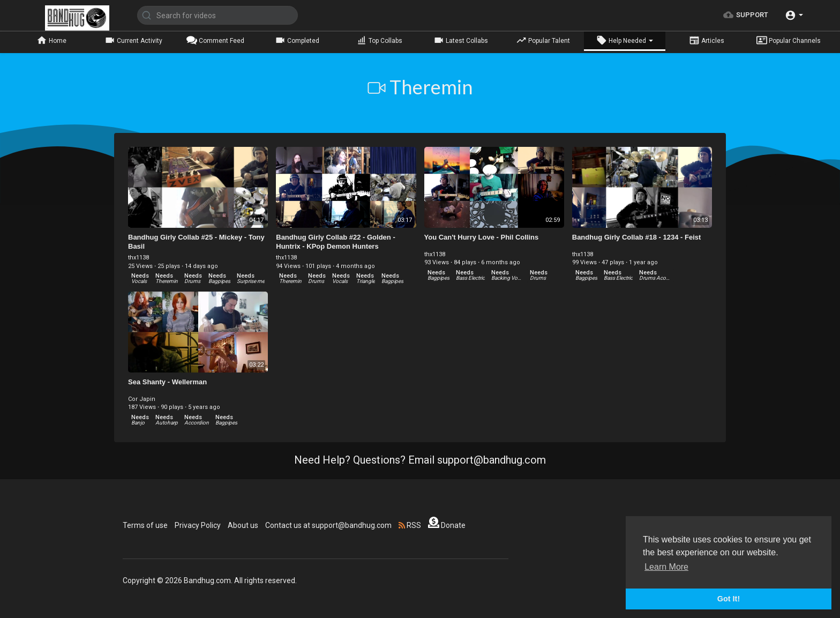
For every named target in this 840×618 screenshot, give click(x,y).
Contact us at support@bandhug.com (328, 525)
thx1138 (138, 258)
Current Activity (133, 40)
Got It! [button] (729, 599)
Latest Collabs (461, 40)
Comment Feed (215, 40)
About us (243, 525)
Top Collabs (379, 40)
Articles (707, 40)
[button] (794, 15)
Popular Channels (789, 40)
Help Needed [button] (625, 40)
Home (51, 40)
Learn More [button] (666, 567)
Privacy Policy (198, 525)
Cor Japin (142, 399)
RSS (410, 525)
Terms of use (145, 525)
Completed (297, 40)
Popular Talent (543, 40)
